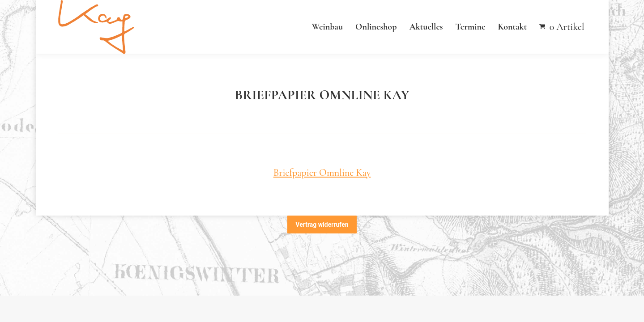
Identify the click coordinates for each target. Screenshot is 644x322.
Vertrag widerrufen (322, 225)
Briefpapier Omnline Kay (322, 173)
